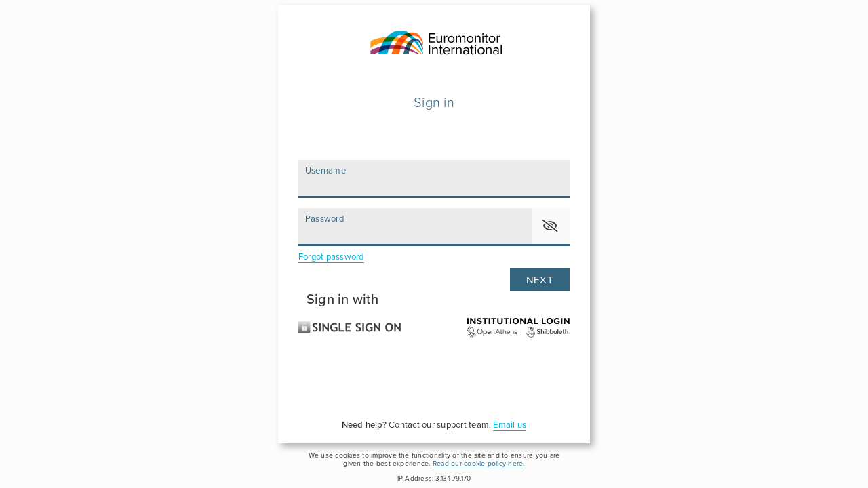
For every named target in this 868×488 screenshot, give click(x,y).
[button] (551, 226)
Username (325, 171)
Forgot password (331, 257)
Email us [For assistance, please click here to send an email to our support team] (510, 425)
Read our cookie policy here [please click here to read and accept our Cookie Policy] (478, 463)
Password (324, 219)
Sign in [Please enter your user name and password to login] (434, 103)
